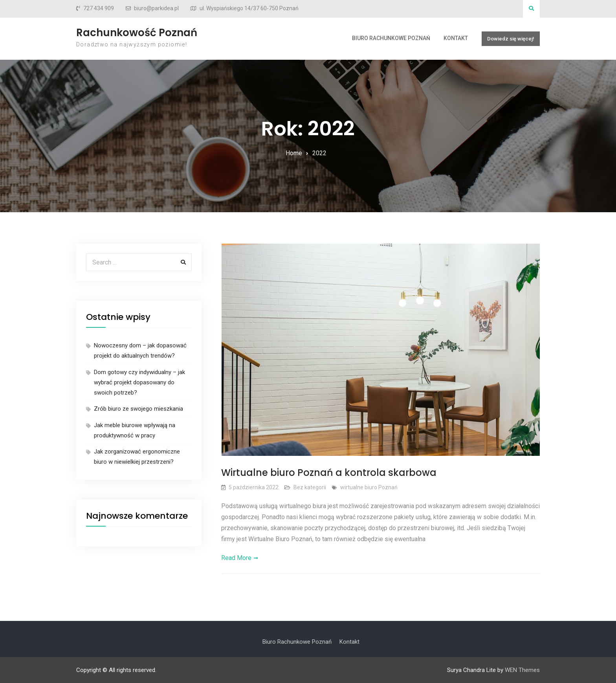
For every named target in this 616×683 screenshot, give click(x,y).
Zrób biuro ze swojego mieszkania (138, 409)
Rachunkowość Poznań (137, 33)
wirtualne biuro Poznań (369, 487)
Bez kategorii (310, 487)
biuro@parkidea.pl (156, 8)
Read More (236, 558)
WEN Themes (522, 670)
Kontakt (456, 38)
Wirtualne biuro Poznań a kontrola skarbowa (329, 473)
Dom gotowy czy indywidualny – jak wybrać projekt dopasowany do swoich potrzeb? (139, 383)
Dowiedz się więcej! (511, 39)
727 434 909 (99, 8)
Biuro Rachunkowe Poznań (391, 38)
